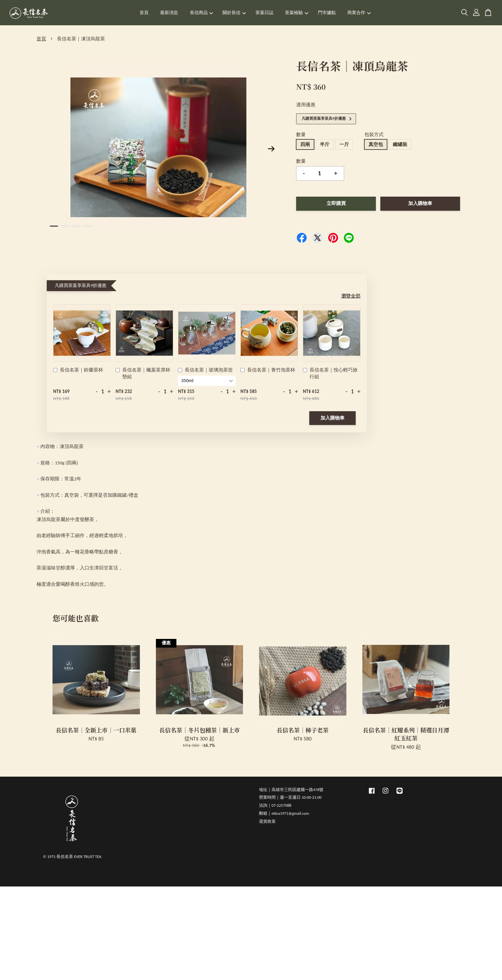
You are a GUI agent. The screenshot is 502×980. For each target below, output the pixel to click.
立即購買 (336, 203)
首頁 (144, 13)
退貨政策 (267, 821)
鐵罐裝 (400, 144)
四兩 (305, 144)
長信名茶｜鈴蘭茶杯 (78, 371)
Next (271, 149)
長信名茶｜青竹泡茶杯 (268, 371)
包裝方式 (374, 135)
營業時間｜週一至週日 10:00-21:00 (290, 797)
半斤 (325, 144)
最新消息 (169, 13)
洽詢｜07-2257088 (275, 805)
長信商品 (202, 13)
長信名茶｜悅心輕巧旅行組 (330, 373)
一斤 (344, 144)
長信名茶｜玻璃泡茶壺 (205, 371)
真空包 (376, 144)
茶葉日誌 (264, 13)
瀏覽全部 (351, 296)
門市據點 (327, 13)
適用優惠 (306, 105)
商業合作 (359, 13)
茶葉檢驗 (297, 13)
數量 (301, 135)
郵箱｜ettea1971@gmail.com (284, 813)
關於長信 (234, 13)
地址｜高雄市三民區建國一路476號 (291, 790)
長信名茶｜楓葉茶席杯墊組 (143, 373)
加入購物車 (332, 418)
